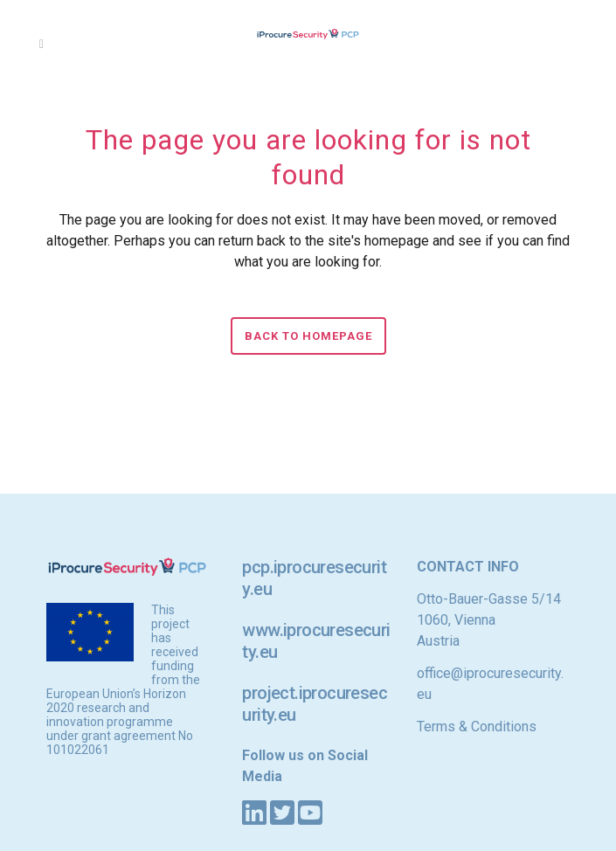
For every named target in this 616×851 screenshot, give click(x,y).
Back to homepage (308, 336)
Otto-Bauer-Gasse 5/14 (489, 599)
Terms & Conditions (477, 726)
